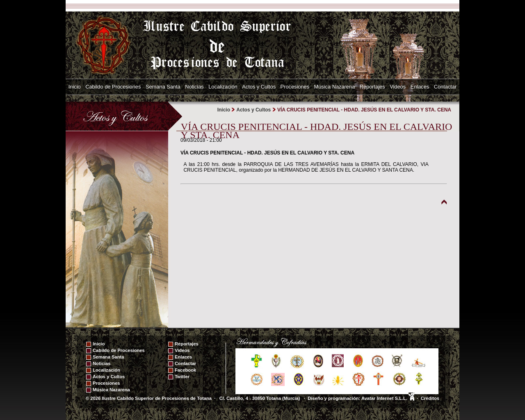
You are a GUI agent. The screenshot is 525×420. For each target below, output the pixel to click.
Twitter (182, 377)
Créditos (430, 398)
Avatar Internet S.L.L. (388, 398)
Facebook (185, 370)
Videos (398, 87)
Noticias (194, 87)
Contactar (445, 87)
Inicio (75, 87)
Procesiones (295, 87)
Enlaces (420, 87)
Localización (223, 87)
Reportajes (372, 87)
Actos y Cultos (259, 87)
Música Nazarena (335, 87)
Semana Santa (163, 87)
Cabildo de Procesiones (113, 87)
